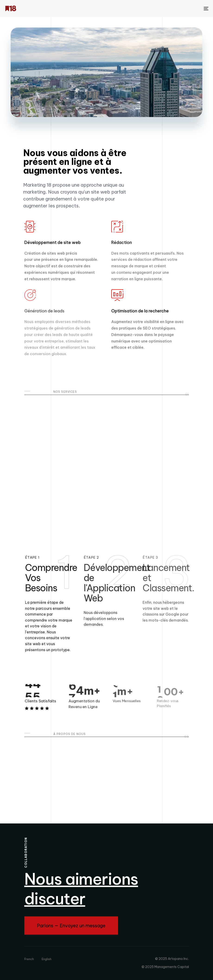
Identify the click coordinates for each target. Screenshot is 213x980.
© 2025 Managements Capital (165, 967)
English (47, 959)
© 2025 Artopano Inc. (172, 959)
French (29, 959)
